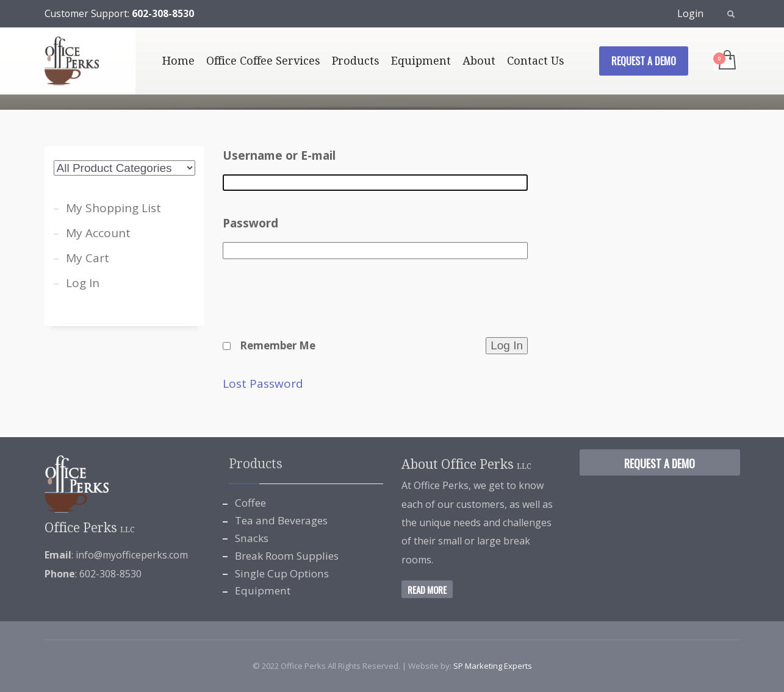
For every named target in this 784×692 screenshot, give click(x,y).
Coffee (250, 503)
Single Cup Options (282, 573)
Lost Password (263, 384)
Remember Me (278, 345)
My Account (98, 233)
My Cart (88, 258)
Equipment (263, 590)
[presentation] (315, 306)
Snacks (252, 538)
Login (690, 13)
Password (250, 223)
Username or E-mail (279, 155)
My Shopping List (113, 208)
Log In (83, 283)
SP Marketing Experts (493, 666)
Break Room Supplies (287, 556)
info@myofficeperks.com (132, 555)
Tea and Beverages (281, 520)
